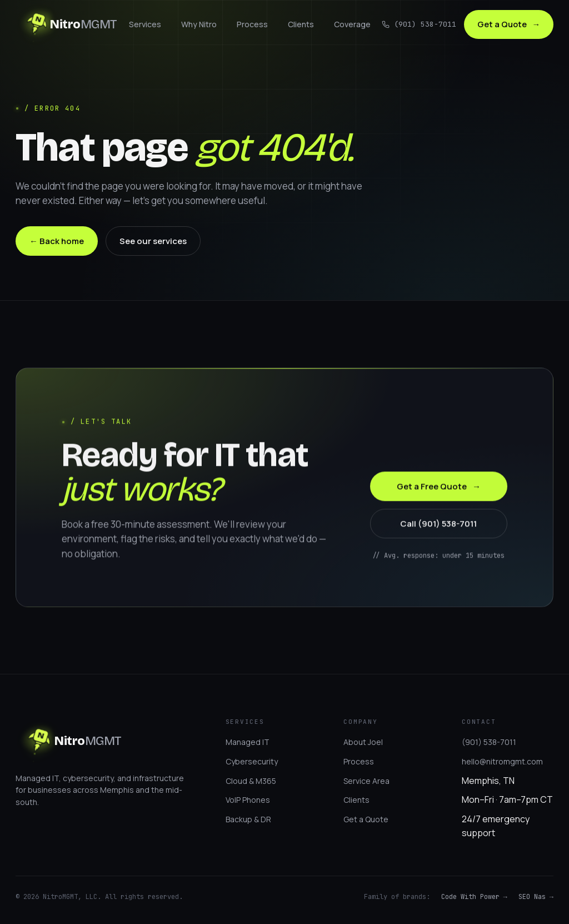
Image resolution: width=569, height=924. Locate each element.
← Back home (57, 241)
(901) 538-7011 (489, 742)
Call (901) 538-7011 (438, 525)
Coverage (351, 25)
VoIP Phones (248, 800)
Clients (299, 25)
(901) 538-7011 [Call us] (416, 25)
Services (143, 25)
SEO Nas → (536, 897)
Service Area (366, 781)
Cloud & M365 (251, 781)
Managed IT (248, 742)
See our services (153, 241)
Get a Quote (507, 25)
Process (251, 25)
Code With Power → (474, 897)
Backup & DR (248, 819)
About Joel (363, 742)
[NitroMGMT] (66, 25)
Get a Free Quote (439, 487)
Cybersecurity (252, 761)
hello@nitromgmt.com (502, 761)
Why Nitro (197, 25)
